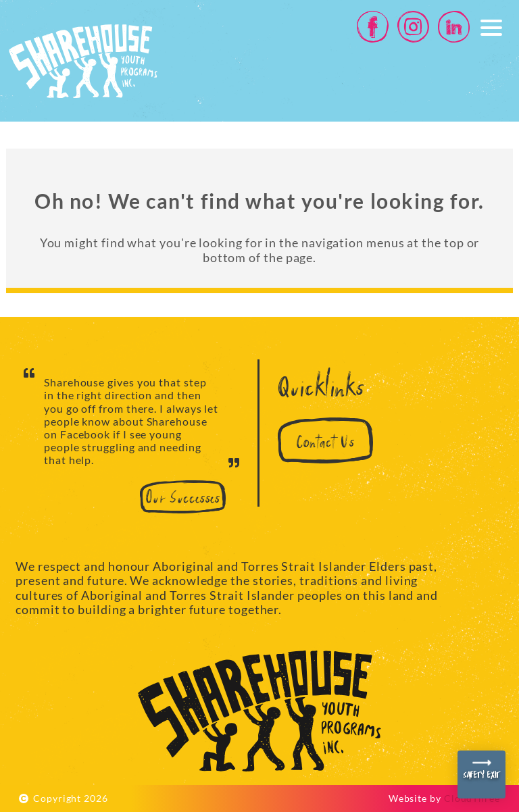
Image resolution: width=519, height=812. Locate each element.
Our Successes (183, 499)
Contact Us (325, 443)
